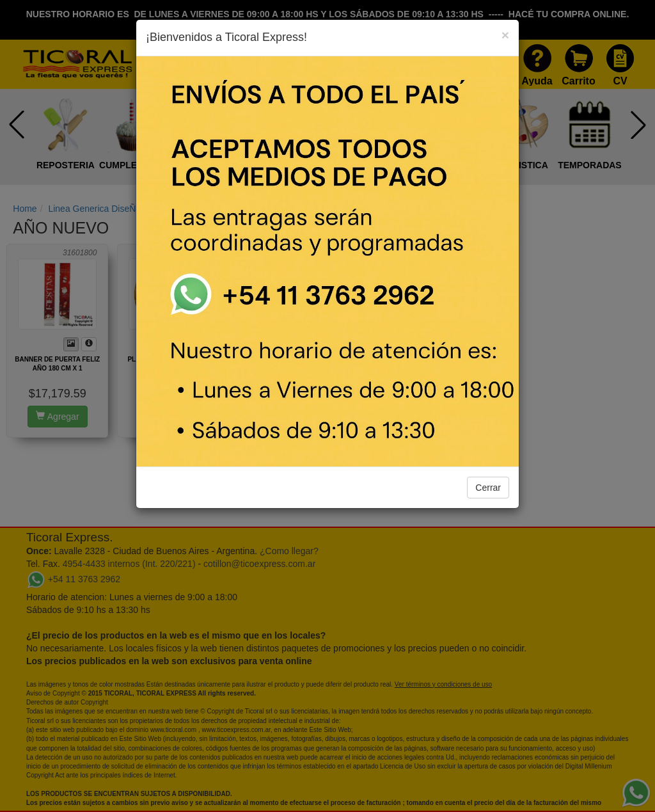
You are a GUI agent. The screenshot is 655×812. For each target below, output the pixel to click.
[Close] (505, 35)
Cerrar (488, 488)
